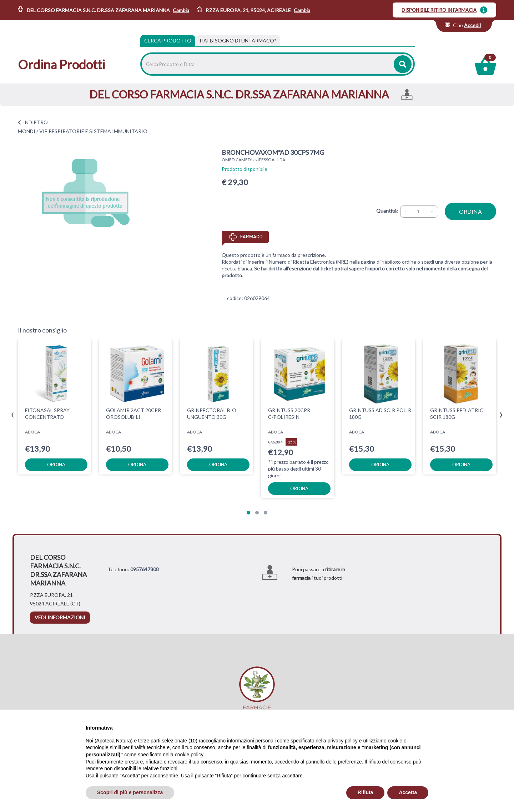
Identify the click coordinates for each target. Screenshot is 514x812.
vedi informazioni (60, 617)
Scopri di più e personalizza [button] (130, 792)
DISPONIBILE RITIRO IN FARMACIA (439, 10)
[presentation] (13, 415)
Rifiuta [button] (366, 792)
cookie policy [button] (189, 755)
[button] (248, 513)
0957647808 (145, 569)
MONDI (27, 131)
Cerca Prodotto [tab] (168, 40)
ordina (470, 211)
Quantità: (387, 211)
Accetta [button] (408, 792)
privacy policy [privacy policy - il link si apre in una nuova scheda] (343, 741)
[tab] (238, 41)
